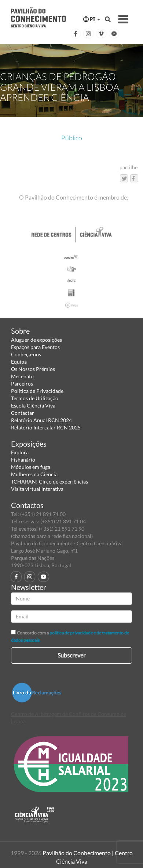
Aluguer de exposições (36, 340)
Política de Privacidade (37, 391)
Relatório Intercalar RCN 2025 (46, 427)
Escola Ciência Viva (33, 405)
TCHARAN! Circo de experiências (49, 482)
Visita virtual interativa (37, 489)
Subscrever (71, 655)
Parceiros (22, 384)
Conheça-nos (26, 354)
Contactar (23, 413)
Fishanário (23, 460)
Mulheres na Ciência (34, 474)
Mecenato (22, 376)
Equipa (19, 362)
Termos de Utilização (35, 398)
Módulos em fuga (31, 467)
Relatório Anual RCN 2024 (41, 420)
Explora (20, 452)
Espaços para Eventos (35, 347)
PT (92, 19)
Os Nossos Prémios (33, 369)
